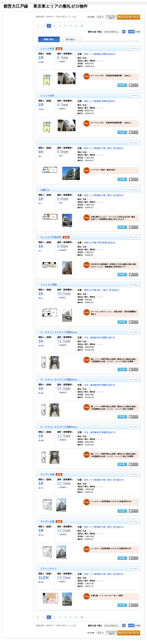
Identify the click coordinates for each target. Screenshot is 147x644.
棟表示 (70, 39)
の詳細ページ (122, 85)
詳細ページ (122, 180)
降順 (138, 32)
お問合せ (123, 17)
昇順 (131, 32)
